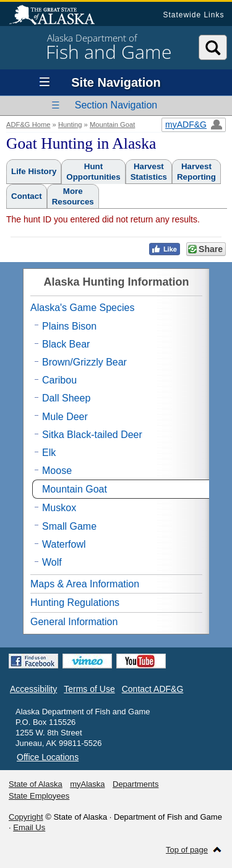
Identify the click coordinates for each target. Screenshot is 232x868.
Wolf (52, 562)
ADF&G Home (28, 125)
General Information (74, 622)
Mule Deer (65, 417)
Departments (135, 784)
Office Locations (48, 757)
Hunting (70, 125)
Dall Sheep (66, 398)
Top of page (187, 850)
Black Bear (66, 344)
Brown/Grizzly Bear (84, 362)
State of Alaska (58, 16)
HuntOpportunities (93, 172)
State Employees (39, 796)
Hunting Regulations (75, 603)
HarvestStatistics (149, 172)
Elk (49, 453)
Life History (34, 171)
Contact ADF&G (153, 689)
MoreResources (73, 196)
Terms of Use (89, 689)
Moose (57, 471)
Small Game (69, 526)
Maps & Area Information (85, 584)
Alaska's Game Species (82, 308)
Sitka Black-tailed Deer (92, 435)
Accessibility (33, 689)
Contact (27, 196)
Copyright (26, 817)
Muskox (59, 508)
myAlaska (87, 784)
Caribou (59, 380)
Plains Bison (69, 326)
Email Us (29, 827)
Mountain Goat (112, 125)
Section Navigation (116, 105)
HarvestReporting (196, 172)
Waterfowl (64, 544)
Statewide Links (193, 15)
